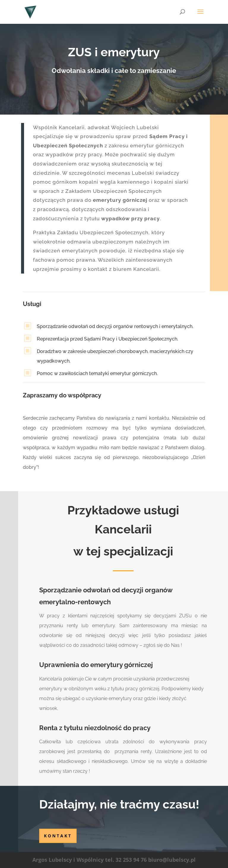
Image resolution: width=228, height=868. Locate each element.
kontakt (58, 836)
